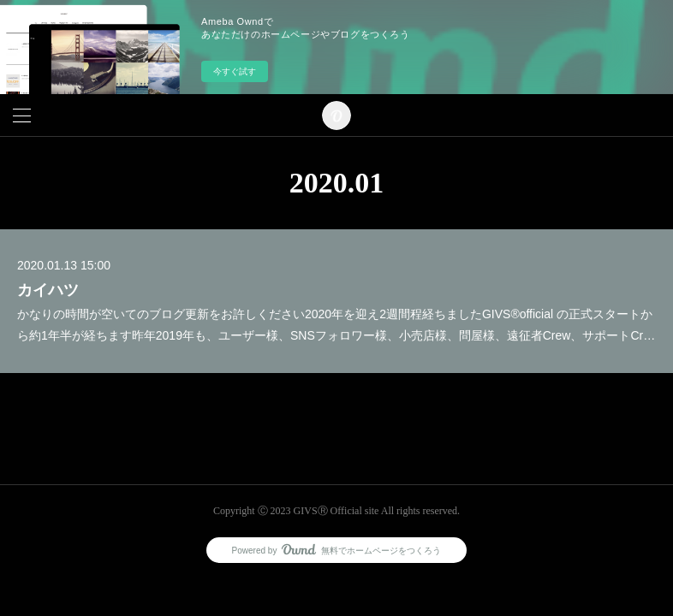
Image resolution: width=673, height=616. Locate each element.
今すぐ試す (235, 71)
